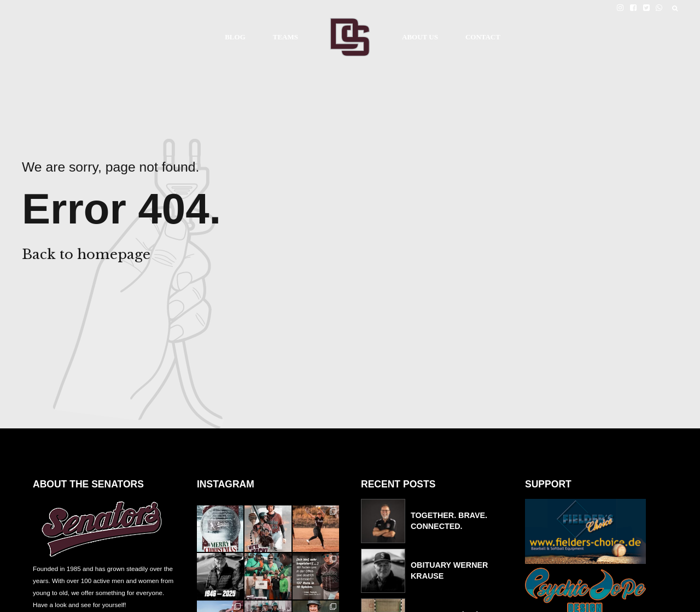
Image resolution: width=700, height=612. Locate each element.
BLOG (235, 37)
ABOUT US (420, 37)
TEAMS (285, 37)
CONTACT (483, 37)
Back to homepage (86, 254)
